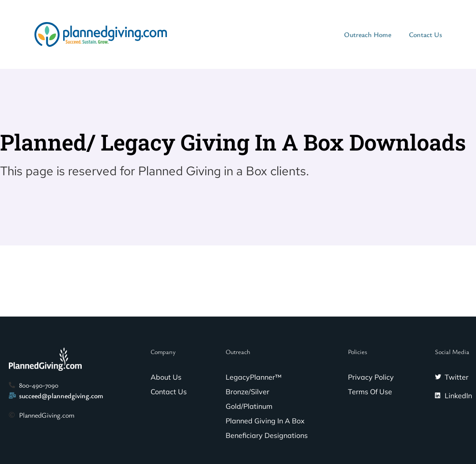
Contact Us (425, 34)
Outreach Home (368, 34)
